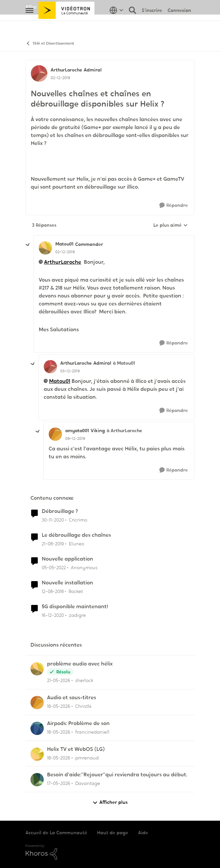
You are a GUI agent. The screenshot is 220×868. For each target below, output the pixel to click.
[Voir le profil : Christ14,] (37, 703)
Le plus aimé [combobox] (171, 225)
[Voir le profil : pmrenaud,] (37, 754)
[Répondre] (174, 205)
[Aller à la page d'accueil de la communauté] (66, 25)
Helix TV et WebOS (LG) (76, 749)
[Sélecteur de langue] (116, 25)
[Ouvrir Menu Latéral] (29, 25)
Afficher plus (110, 802)
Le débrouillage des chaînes (76, 535)
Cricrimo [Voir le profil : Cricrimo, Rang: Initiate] (78, 520)
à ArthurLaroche (124, 431)
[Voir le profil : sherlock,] (37, 669)
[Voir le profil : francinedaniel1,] (37, 728)
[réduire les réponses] (28, 245)
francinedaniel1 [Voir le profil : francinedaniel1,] (92, 732)
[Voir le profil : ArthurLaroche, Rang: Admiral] (39, 73)
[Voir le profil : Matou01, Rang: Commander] (45, 248)
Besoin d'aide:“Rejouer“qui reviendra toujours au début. (117, 775)
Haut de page (113, 833)
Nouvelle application (67, 559)
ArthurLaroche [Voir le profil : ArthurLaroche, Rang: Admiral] (66, 70)
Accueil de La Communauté (56, 833)
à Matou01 (124, 363)
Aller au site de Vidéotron (57, 7)
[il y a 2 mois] (59, 681)
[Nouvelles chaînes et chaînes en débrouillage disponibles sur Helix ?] (65, 252)
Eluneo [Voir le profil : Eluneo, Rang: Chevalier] (77, 544)
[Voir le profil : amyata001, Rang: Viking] (55, 434)
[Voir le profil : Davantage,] (37, 780)
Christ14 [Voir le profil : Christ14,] (83, 706)
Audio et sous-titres (72, 698)
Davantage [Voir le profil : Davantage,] (88, 783)
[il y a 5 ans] (53, 520)
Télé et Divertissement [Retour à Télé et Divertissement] (50, 44)
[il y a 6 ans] (53, 544)
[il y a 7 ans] (53, 592)
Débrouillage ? (60, 511)
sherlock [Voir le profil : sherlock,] (84, 680)
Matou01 (60, 381)
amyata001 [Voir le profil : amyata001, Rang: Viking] (77, 431)
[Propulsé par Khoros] (110, 852)
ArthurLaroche (63, 262)
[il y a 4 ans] (54, 568)
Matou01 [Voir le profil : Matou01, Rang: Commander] (64, 244)
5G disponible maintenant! (75, 607)
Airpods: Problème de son (78, 723)
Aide (143, 833)
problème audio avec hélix (80, 664)
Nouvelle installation (67, 583)
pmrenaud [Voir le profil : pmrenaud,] (87, 757)
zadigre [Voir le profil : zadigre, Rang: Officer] (77, 615)
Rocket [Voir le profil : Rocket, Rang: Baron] (76, 591)
